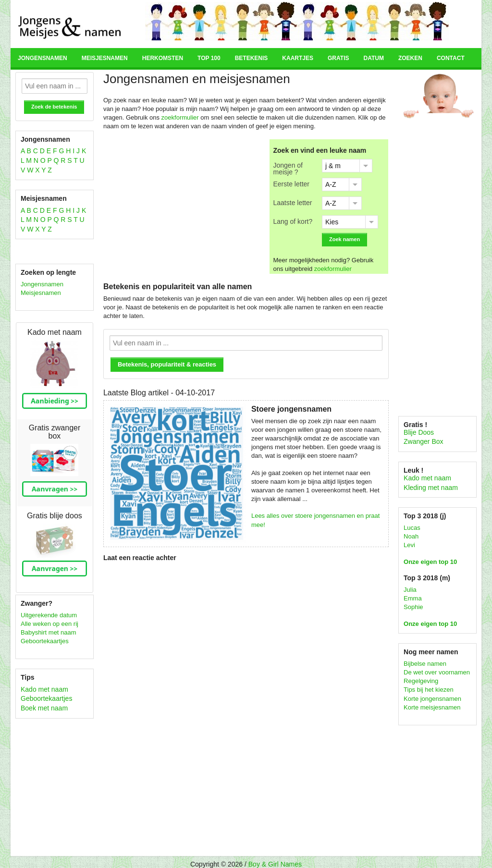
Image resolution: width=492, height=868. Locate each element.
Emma (413, 598)
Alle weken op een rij (49, 624)
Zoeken (410, 58)
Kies (332, 222)
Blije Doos (419, 432)
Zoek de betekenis (54, 107)
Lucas (412, 528)
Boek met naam (44, 708)
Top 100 (209, 58)
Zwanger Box (423, 441)
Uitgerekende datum (49, 615)
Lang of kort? (293, 221)
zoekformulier (180, 117)
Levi (409, 545)
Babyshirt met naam (49, 632)
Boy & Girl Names (275, 864)
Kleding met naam (431, 488)
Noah (411, 536)
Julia (410, 590)
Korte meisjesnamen (432, 707)
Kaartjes (298, 58)
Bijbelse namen (425, 664)
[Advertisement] (184, 207)
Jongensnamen (43, 58)
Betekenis (252, 58)
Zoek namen (344, 239)
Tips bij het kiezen (429, 690)
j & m (333, 166)
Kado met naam (44, 689)
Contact (451, 58)
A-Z (331, 184)
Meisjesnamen (105, 58)
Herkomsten (163, 58)
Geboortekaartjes (45, 641)
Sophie (413, 607)
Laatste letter (293, 202)
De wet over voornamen (437, 672)
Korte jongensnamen (432, 699)
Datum (373, 58)
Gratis (338, 58)
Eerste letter (291, 184)
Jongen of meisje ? (288, 168)
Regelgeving (421, 681)
